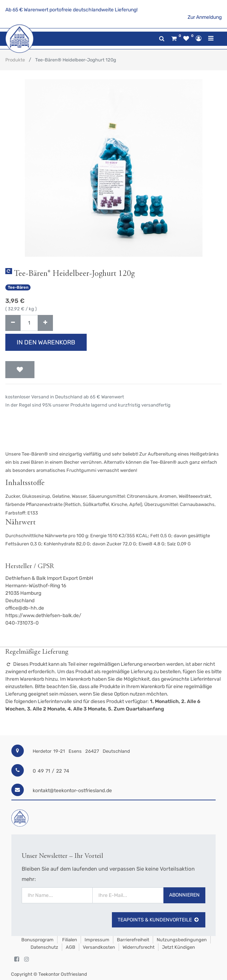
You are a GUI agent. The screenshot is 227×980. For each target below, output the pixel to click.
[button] (20, 370)
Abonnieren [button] (184, 895)
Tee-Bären (18, 287)
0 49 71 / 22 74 (51, 771)
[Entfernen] (13, 323)
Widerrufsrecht (139, 947)
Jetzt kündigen (179, 947)
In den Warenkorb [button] (46, 342)
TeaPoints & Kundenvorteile (159, 920)
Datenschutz (44, 947)
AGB (71, 947)
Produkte (15, 60)
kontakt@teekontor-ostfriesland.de (72, 791)
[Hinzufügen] (45, 323)
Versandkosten (99, 947)
